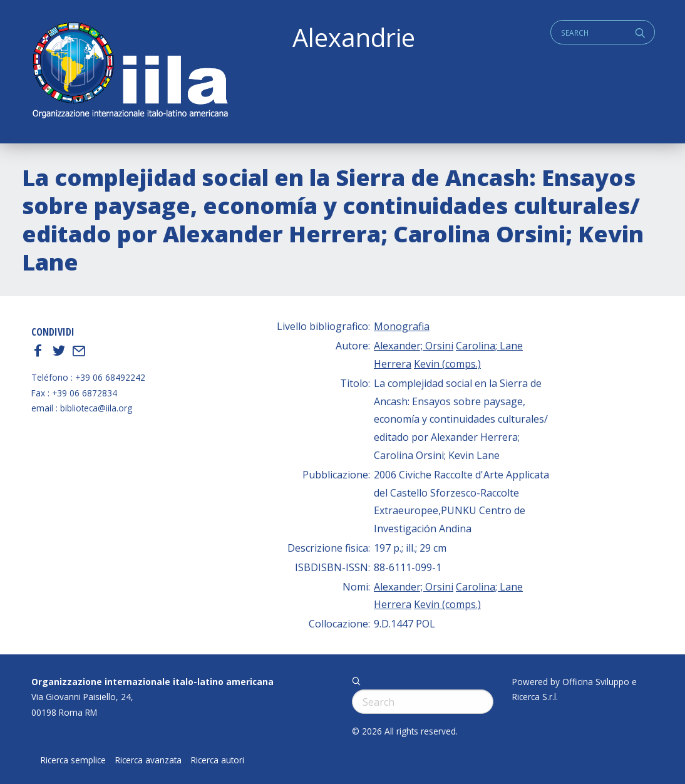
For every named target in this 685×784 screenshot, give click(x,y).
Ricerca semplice (73, 760)
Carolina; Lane (489, 346)
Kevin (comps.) (447, 364)
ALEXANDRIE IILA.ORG (130, 72)
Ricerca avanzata (148, 760)
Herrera (393, 364)
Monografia (402, 326)
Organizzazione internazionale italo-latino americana (152, 682)
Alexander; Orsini (414, 346)
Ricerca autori (218, 760)
